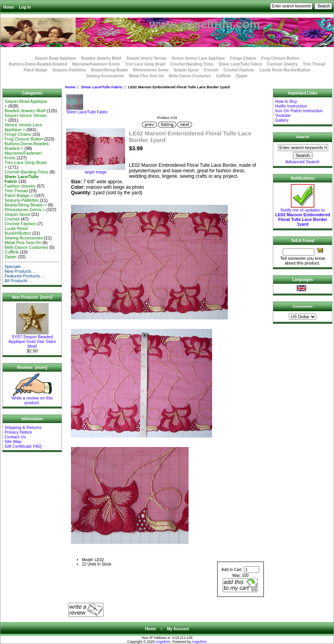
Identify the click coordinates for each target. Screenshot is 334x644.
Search (303, 137)
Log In (25, 7)
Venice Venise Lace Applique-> (23, 127)
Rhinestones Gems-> (25, 210)
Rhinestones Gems (151, 70)
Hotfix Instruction (291, 106)
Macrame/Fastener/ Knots (96, 64)
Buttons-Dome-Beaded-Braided (38, 64)
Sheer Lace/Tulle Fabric (102, 87)
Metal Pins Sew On (146, 76)
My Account (178, 629)
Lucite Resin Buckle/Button (285, 70)
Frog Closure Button (280, 58)
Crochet (211, 70)
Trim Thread (314, 64)
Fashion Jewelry (283, 64)
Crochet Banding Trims (192, 64)
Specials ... (15, 266)
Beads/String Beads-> (25, 205)
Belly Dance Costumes (190, 76)
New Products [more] (32, 297)
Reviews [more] (32, 368)
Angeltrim (163, 642)
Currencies (303, 306)
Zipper (242, 76)
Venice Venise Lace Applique (198, 58)
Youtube (283, 115)
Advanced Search (302, 162)
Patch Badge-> (19, 195)
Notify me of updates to (303, 215)
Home (9, 7)
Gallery (282, 120)
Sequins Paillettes (69, 70)
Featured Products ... (25, 276)
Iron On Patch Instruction (299, 111)
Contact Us (15, 437)
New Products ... (20, 271)
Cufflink (223, 76)
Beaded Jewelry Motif (101, 58)
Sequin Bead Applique (55, 58)
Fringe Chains (243, 58)
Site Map (13, 441)
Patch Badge (35, 70)
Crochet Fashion (239, 70)
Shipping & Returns (23, 427)
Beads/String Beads (109, 70)
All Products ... (18, 281)
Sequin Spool (186, 70)
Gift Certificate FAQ (23, 446)
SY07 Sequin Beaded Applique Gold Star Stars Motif (32, 339)
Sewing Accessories (105, 76)
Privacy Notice (18, 432)
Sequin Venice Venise (146, 58)
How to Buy (286, 101)
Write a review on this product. (32, 398)
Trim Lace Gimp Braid (145, 64)
